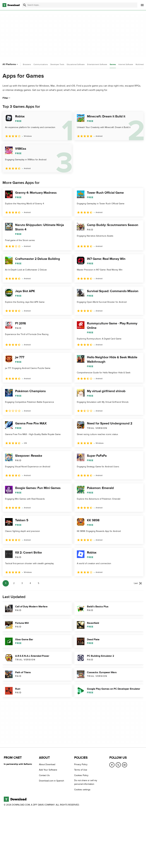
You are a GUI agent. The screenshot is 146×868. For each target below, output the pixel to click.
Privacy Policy (81, 764)
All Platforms (10, 64)
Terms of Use (81, 770)
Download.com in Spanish (52, 781)
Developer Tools (57, 64)
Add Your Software (48, 770)
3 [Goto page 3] (22, 583)
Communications (41, 64)
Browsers (27, 64)
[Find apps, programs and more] (80, 5)
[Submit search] (25, 5)
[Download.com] (11, 5)
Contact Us (44, 775)
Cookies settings (82, 790)
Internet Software (126, 64)
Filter (7, 98)
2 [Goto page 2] (14, 583)
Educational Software (76, 64)
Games (113, 64)
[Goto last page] (138, 583)
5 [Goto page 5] (39, 583)
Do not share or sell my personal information (86, 782)
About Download (47, 764)
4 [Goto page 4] (30, 583)
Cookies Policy (81, 775)
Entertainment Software (97, 64)
